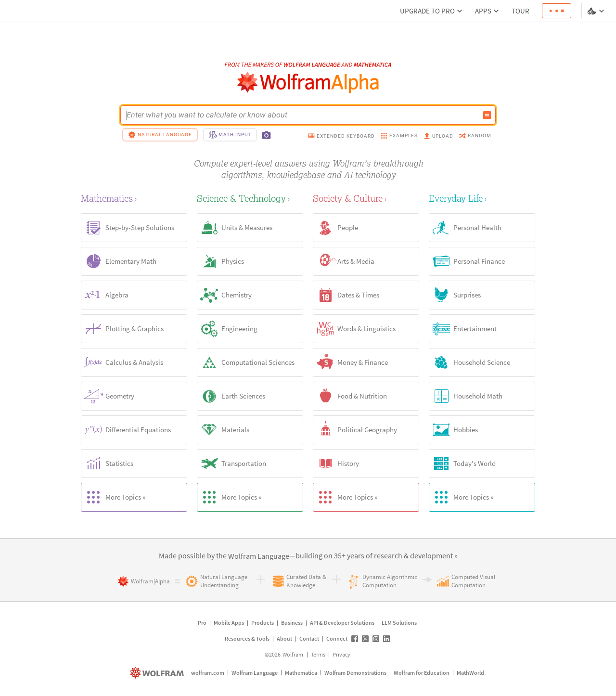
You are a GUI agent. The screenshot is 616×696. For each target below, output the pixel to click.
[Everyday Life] (482, 198)
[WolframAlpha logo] (308, 83)
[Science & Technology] (250, 198)
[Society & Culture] (366, 198)
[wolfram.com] (158, 673)
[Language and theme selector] (597, 11)
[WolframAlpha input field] (302, 115)
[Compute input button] (487, 115)
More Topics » (113, 497)
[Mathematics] (134, 198)
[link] (259, 556)
